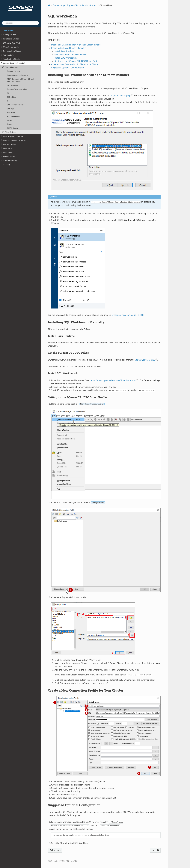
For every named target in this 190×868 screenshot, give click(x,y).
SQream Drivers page (121, 96)
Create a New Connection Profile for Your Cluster (75, 64)
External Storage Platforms (13, 140)
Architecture (7, 55)
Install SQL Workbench (66, 58)
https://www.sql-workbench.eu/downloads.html (113, 380)
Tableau (10, 121)
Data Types (7, 153)
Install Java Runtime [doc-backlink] (61, 336)
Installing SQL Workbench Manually (68, 48)
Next (155, 850)
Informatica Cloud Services (17, 75)
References (7, 148)
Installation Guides (10, 39)
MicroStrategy (13, 86)
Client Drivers (9, 132)
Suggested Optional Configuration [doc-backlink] (74, 805)
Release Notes (8, 157)
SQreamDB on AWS (12, 43)
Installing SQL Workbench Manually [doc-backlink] (76, 322)
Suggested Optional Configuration (68, 68)
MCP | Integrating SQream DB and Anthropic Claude (20, 80)
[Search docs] (20, 23)
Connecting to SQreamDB (13, 63)
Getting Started (8, 35)
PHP (9, 93)
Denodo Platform (14, 71)
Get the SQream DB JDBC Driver (70, 55)
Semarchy (11, 113)
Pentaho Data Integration (17, 89)
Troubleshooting (9, 161)
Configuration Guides (11, 51)
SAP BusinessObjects (15, 105)
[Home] (49, 5)
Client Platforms (10, 67)
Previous (55, 850)
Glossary (7, 165)
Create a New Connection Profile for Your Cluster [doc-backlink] (86, 690)
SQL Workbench (13, 117)
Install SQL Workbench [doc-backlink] (63, 373)
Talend (10, 124)
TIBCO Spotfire (13, 128)
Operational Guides (10, 47)
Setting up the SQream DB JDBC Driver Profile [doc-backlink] (77, 397)
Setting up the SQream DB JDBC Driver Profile (77, 61)
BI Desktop (11, 97)
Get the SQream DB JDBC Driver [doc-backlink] (68, 353)
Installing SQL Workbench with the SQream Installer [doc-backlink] (89, 75)
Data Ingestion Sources (12, 136)
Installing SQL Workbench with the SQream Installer (76, 45)
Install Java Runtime (64, 51)
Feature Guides (8, 144)
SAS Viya (11, 109)
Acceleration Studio (10, 59)
